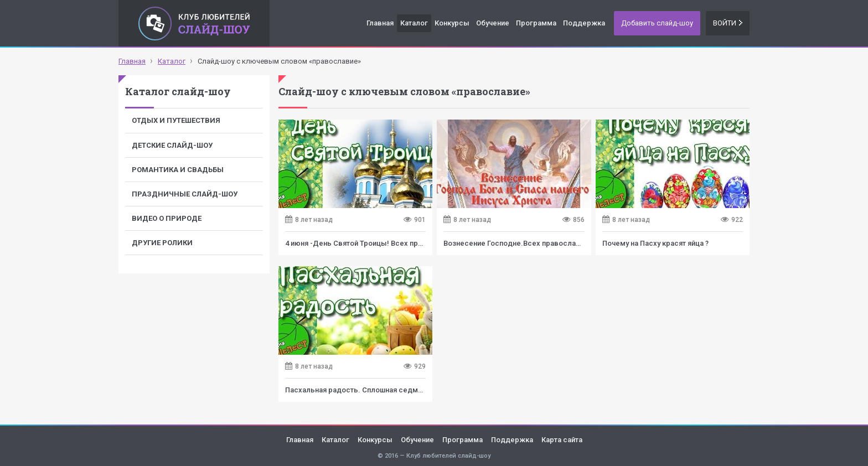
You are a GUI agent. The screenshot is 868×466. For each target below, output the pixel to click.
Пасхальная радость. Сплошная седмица (358, 390)
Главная (380, 23)
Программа (536, 23)
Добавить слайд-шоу (657, 23)
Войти (728, 23)
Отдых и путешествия (176, 120)
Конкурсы (452, 23)
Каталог (414, 23)
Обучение (493, 23)
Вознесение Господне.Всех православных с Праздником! (546, 243)
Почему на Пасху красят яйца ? (655, 243)
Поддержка (584, 23)
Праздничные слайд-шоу (185, 194)
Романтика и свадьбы (178, 170)
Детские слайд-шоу (172, 145)
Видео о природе (167, 218)
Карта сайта (562, 440)
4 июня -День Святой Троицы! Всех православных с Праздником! (400, 243)
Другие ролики (162, 243)
